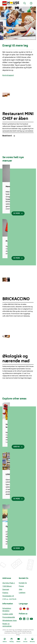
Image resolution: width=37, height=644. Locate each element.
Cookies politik (8, 614)
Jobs (21, 589)
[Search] (25, 3)
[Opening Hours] (31, 3)
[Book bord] (18, 136)
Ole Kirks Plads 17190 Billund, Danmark (9, 586)
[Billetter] (18, 640)
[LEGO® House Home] (11, 3)
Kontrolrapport (8, 75)
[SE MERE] (18, 213)
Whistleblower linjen (10, 620)
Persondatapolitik (9, 617)
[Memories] (32, 640)
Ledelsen (22, 593)
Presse (21, 586)
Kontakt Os (23, 583)
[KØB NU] (18, 447)
